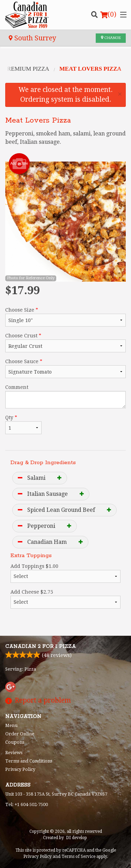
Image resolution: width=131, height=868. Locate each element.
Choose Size (65, 317)
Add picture (19, 164)
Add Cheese (65, 599)
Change (111, 38)
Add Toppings (65, 573)
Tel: (27, 804)
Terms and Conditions (29, 761)
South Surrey (32, 38)
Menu (11, 725)
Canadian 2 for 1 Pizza (41, 647)
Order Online (20, 734)
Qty (23, 424)
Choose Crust (65, 343)
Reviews (14, 753)
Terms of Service (78, 857)
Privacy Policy (20, 769)
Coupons (15, 742)
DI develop (77, 838)
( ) (108, 15)
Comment (65, 396)
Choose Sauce (65, 368)
